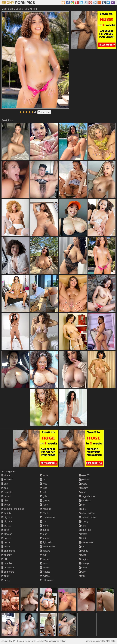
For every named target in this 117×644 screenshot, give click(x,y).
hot (43, 521)
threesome (86, 542)
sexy (83, 509)
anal (5, 484)
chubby (7, 555)
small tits (85, 530)
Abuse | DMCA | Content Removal (17, 641)
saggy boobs (87, 496)
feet (43, 484)
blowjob (7, 534)
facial (44, 475)
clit (4, 559)
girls (44, 496)
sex (82, 505)
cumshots (8, 572)
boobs (6, 538)
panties (84, 480)
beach (6, 505)
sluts (83, 526)
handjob (46, 509)
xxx (82, 576)
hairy (44, 505)
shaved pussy (87, 517)
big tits (6, 526)
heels (44, 513)
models (45, 559)
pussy (83, 488)
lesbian (45, 538)
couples (7, 563)
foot (43, 488)
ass (5, 488)
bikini (5, 530)
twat (82, 555)
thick (83, 538)
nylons (45, 576)
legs (44, 534)
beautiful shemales (13, 509)
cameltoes (8, 551)
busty (6, 547)
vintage (84, 563)
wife (82, 572)
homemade (47, 517)
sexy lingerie (87, 513)
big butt (7, 521)
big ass (7, 517)
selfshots (85, 500)
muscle (45, 568)
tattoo (83, 534)
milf (43, 555)
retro (83, 492)
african (6, 475)
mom (44, 563)
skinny (84, 521)
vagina (84, 559)
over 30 (84, 475)
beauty (6, 513)
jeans (44, 526)
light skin (46, 542)
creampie (8, 568)
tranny (84, 551)
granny (45, 500)
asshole (7, 492)
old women (47, 580)
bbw (5, 500)
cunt (5, 576)
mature (45, 551)
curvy (6, 580)
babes (6, 496)
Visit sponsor (44, 112)
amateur (7, 480)
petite (83, 484)
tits (82, 547)
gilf (43, 492)
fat (43, 480)
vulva (83, 568)
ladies (44, 530)
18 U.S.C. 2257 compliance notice (50, 641)
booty (6, 542)
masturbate (47, 547)
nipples (45, 572)
